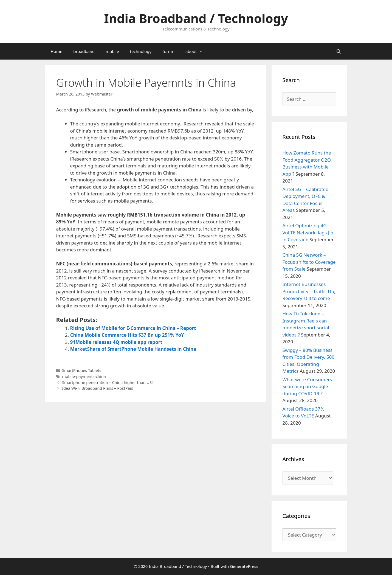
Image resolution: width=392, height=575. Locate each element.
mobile (112, 51)
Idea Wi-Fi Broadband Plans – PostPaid (98, 388)
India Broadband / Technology (196, 18)
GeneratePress (244, 566)
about (197, 51)
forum (168, 51)
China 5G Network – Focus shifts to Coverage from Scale (309, 262)
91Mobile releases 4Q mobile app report (116, 342)
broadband (84, 51)
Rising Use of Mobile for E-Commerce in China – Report (133, 328)
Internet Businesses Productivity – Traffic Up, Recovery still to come (309, 291)
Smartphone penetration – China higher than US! (107, 382)
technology (141, 51)
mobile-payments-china (84, 376)
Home (57, 51)
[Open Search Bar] (339, 51)
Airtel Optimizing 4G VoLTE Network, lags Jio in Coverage (308, 232)
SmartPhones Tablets (82, 370)
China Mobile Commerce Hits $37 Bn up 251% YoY (127, 335)
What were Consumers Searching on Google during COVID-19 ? (307, 386)
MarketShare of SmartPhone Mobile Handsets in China (133, 349)
